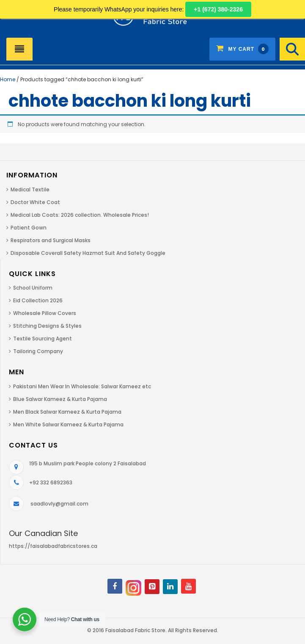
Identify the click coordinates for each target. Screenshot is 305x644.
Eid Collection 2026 (38, 300)
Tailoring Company (38, 351)
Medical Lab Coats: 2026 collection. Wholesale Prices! (80, 215)
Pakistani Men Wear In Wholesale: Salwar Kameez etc (82, 386)
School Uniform (33, 288)
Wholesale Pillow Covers (45, 313)
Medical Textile (30, 189)
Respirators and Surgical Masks (51, 240)
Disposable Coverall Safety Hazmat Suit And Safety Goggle (88, 253)
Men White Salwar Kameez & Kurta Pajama (68, 424)
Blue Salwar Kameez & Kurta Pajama (60, 399)
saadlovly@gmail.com (59, 504)
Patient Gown (29, 228)
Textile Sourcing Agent (43, 339)
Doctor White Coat (35, 202)
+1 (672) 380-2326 (218, 9)
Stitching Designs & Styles (47, 326)
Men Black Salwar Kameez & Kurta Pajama (67, 412)
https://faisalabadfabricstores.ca (53, 546)
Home (8, 79)
